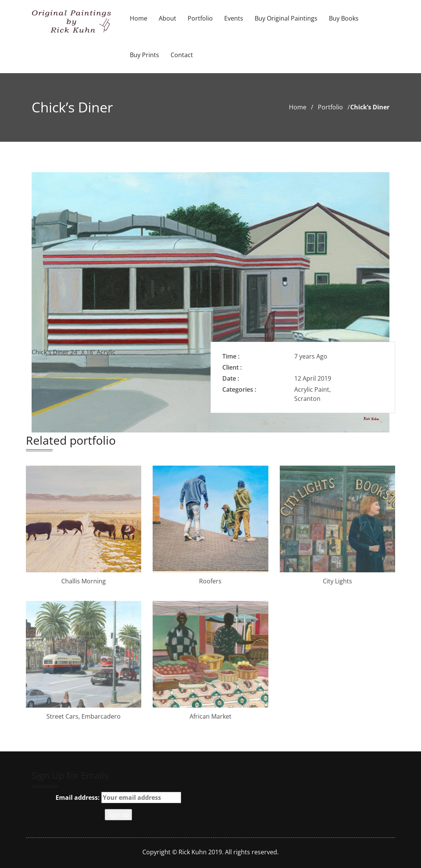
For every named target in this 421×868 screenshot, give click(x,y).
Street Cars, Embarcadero (84, 716)
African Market (210, 716)
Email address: (118, 798)
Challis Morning (84, 581)
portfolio (330, 107)
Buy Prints (144, 55)
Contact (182, 55)
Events (234, 18)
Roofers (210, 581)
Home (139, 18)
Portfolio (200, 18)
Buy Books (344, 18)
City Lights (337, 581)
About (167, 18)
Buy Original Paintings (286, 18)
